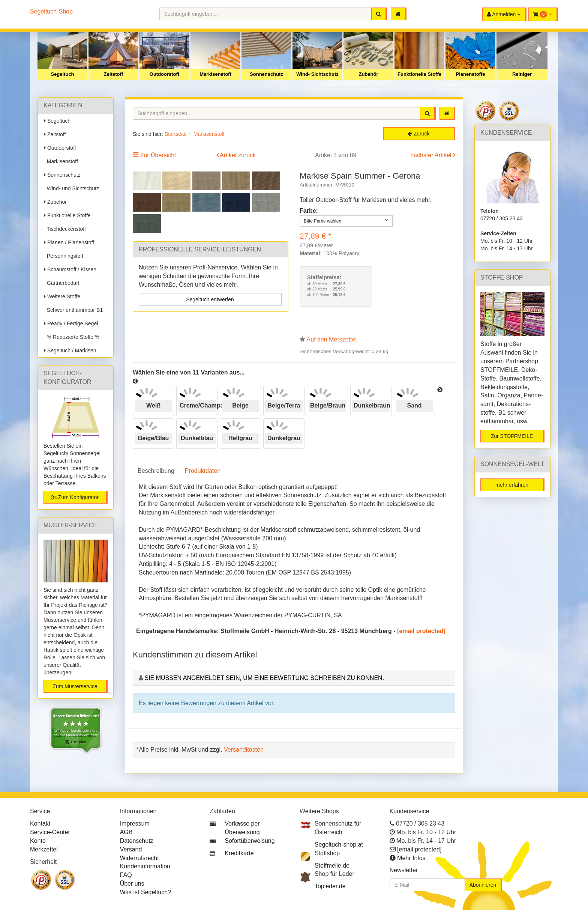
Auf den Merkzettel (332, 339)
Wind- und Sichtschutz (71, 188)
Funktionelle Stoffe (419, 74)
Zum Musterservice (75, 686)
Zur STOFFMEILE (512, 436)
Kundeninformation (145, 866)
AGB (126, 832)
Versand (131, 849)
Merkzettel (44, 849)
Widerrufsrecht (139, 858)
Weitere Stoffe (62, 296)
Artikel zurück (238, 155)
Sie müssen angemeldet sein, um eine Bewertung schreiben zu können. (264, 678)
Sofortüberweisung (250, 841)
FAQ (126, 875)
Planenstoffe (470, 74)
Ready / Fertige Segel (71, 323)
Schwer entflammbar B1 (73, 310)
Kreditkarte (239, 853)
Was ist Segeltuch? (145, 892)
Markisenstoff (215, 74)
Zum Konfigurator (75, 497)
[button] (543, 14)
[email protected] (421, 631)
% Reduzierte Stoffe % (72, 337)
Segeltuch (62, 74)
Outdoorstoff (164, 74)
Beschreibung (156, 471)
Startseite (176, 134)
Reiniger (522, 74)
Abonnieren (483, 885)
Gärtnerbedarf (62, 283)
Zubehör (369, 74)
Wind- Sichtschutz (317, 74)
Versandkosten (244, 750)
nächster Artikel (432, 155)
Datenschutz (137, 841)
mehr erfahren (512, 485)
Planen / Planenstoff (69, 242)
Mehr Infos (411, 858)
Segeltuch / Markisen (70, 350)
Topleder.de (330, 886)
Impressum (135, 824)
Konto (38, 841)
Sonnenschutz (266, 74)
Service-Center (50, 832)
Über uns (132, 884)
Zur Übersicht (158, 155)
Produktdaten (203, 471)
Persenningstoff (64, 256)
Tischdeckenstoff (65, 229)
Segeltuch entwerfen (210, 299)
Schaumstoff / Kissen (70, 269)
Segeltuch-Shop (51, 11)
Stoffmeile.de (332, 866)
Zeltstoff (113, 74)
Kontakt (40, 824)
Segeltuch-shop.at (339, 845)
